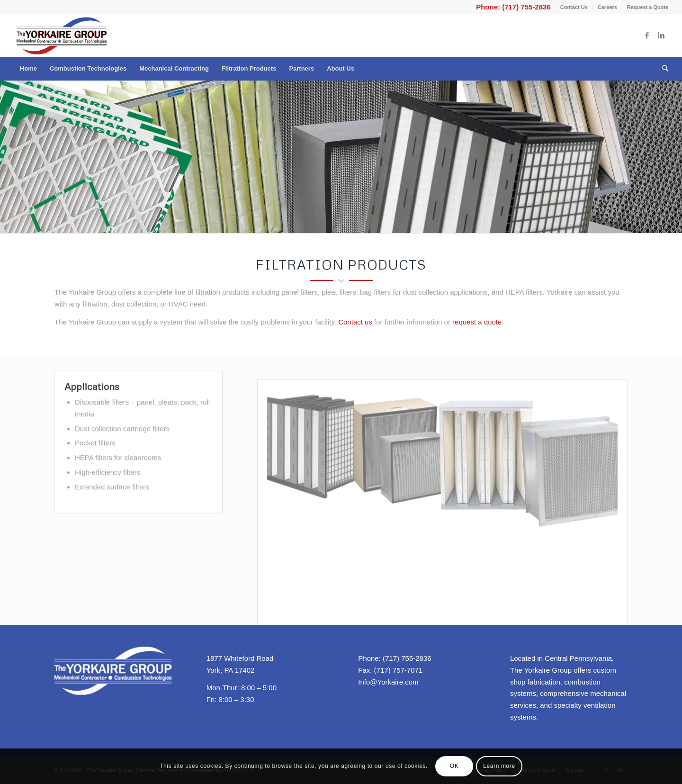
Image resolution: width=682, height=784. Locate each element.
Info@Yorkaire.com (388, 682)
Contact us (355, 322)
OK (454, 766)
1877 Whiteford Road (240, 658)
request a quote (477, 322)
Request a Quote (648, 7)
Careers (607, 7)
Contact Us (574, 7)
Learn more (499, 766)
